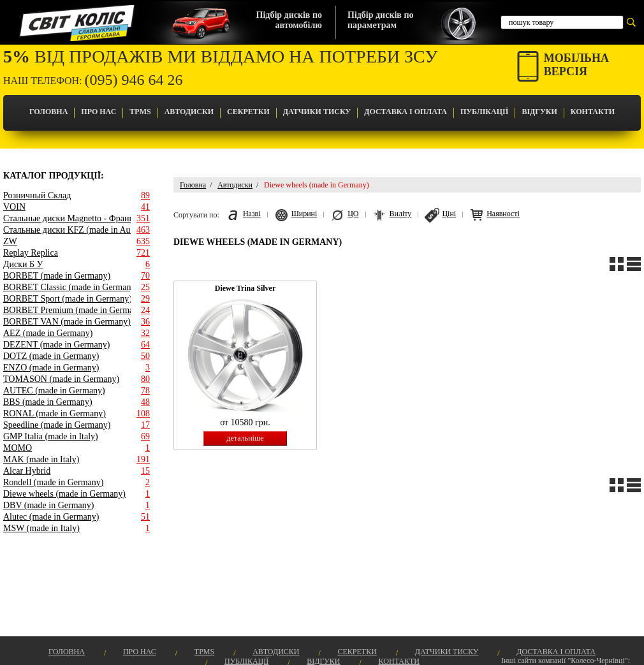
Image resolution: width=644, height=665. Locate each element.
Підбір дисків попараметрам (380, 20)
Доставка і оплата (406, 112)
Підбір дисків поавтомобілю (289, 20)
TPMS (140, 112)
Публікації (484, 112)
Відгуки (539, 112)
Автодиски (189, 112)
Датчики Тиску (317, 112)
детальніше (245, 438)
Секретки (248, 112)
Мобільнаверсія (576, 65)
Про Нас (99, 112)
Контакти (593, 112)
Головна (48, 112)
